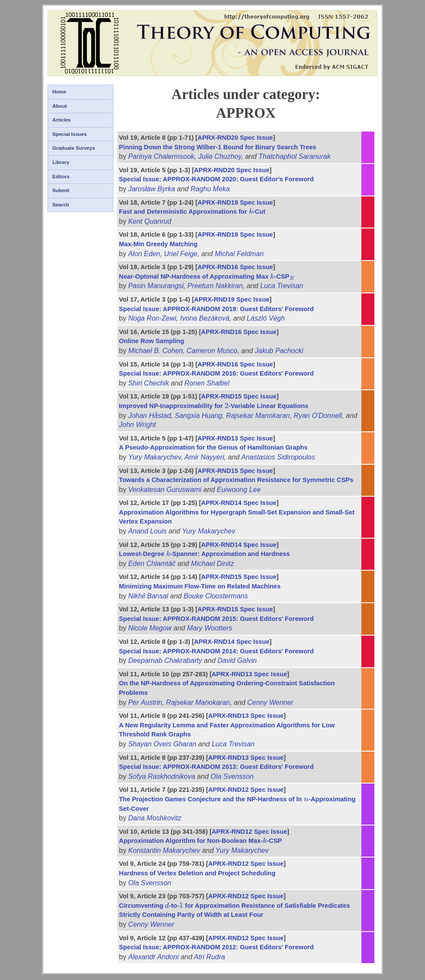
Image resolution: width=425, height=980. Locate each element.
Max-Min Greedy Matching (158, 244)
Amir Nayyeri (204, 457)
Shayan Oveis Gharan (162, 744)
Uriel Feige (181, 254)
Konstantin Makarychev (164, 850)
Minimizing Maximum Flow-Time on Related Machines (200, 586)
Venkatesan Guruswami (165, 490)
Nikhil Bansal (148, 596)
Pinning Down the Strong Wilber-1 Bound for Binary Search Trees (218, 147)
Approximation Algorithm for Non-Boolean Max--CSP (201, 841)
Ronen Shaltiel (207, 383)
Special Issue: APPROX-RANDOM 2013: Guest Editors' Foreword (216, 767)
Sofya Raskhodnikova (162, 776)
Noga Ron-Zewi (152, 318)
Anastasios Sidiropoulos (278, 457)
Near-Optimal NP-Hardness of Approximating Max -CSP (207, 276)
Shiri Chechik (148, 383)
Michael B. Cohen (155, 351)
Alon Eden (144, 254)
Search (61, 205)
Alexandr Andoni (153, 957)
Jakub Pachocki (279, 351)
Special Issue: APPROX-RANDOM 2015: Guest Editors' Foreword (216, 619)
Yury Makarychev (155, 457)
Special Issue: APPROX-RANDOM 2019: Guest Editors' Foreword (216, 309)
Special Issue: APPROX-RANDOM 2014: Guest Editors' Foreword (216, 651)
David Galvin (237, 660)
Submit (61, 190)
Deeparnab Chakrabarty (165, 660)
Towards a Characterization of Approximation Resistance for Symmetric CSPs (236, 480)
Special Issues (69, 134)
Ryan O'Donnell (318, 416)
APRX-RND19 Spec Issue (235, 202)
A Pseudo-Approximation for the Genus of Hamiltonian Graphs (213, 447)
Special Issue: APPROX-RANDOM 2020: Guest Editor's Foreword (216, 179)
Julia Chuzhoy (220, 156)
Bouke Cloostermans (216, 596)
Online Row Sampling (152, 341)
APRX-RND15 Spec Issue (239, 396)
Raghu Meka (210, 189)
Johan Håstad (150, 416)
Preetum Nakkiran (215, 286)
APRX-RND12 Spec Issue (246, 790)
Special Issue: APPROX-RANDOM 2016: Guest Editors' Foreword (216, 373)
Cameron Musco (212, 351)
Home (59, 92)
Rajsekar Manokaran (258, 416)
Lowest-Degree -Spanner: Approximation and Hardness (204, 554)
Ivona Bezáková (205, 318)
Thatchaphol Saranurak (294, 156)
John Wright (137, 425)
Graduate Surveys (74, 148)
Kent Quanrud (150, 221)
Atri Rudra (209, 957)
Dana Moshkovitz (155, 818)
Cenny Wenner (270, 702)
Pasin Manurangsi (156, 286)
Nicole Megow (150, 628)
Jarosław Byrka (151, 189)
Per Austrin (145, 702)
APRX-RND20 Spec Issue (235, 138)
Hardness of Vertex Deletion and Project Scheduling (197, 873)
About (60, 106)
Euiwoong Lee (239, 490)
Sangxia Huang (198, 416)
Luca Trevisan (282, 286)
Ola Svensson (232, 776)
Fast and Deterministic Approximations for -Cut (192, 212)
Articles (61, 120)
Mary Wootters (209, 628)
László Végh (266, 318)
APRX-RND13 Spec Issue (235, 438)
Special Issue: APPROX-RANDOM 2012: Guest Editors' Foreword (216, 947)
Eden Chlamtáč (152, 564)
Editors (61, 177)
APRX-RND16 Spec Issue (235, 267)
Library (61, 162)
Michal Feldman (239, 254)
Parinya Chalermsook (161, 156)
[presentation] (251, 212)
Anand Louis (147, 531)
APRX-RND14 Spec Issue (239, 503)
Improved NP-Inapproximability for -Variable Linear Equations (214, 406)
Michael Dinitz (212, 564)
